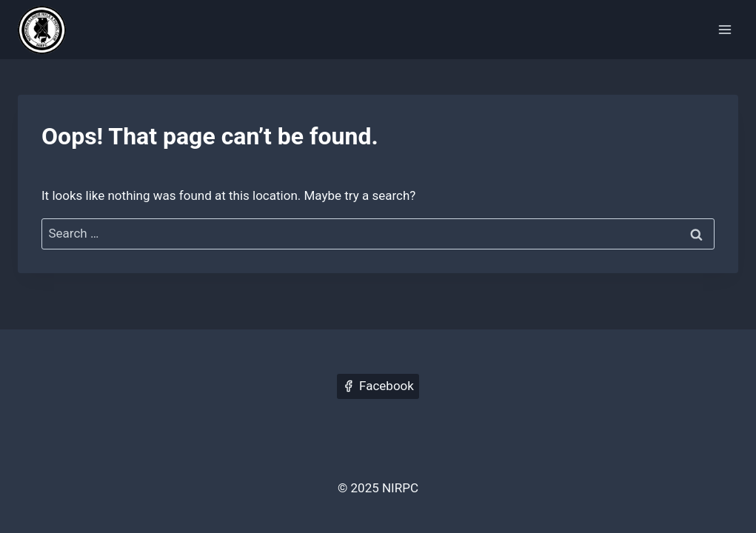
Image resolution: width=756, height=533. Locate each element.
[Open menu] (725, 29)
